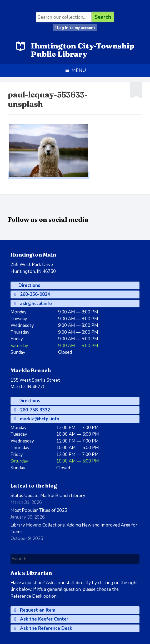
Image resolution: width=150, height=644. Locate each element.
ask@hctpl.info (33, 304)
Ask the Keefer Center (41, 619)
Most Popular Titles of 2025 (39, 510)
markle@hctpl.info (37, 419)
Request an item (35, 610)
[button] (79, 70)
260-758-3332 (32, 410)
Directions (29, 285)
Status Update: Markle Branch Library (48, 496)
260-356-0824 (32, 294)
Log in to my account (75, 28)
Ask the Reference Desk (43, 628)
